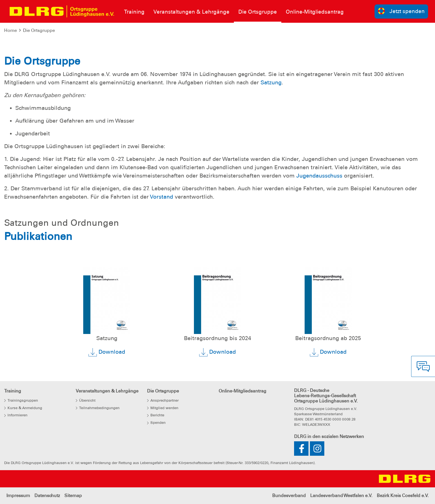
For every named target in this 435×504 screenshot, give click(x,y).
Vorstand (161, 197)
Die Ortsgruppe (39, 30)
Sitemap (73, 496)
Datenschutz (47, 496)
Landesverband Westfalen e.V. (341, 496)
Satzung (271, 82)
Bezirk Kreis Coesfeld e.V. (403, 496)
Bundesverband (289, 496)
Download (107, 352)
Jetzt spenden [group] (401, 11)
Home (11, 30)
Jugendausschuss (319, 176)
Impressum (18, 496)
